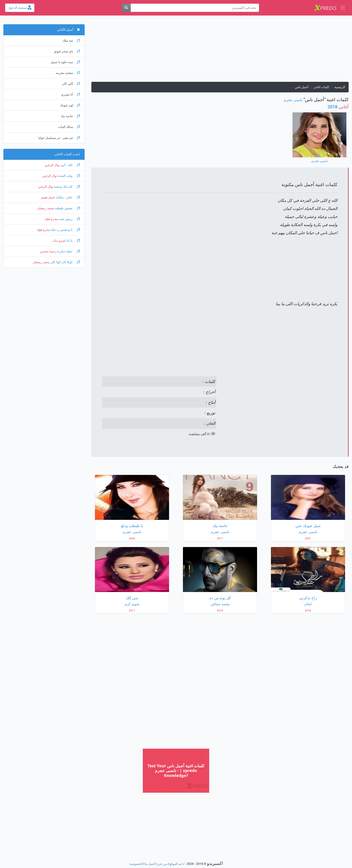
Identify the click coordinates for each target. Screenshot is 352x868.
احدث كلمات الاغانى (67, 154)
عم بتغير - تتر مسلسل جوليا (59, 138)
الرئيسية (340, 87)
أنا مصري (70, 95)
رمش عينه (69, 219)
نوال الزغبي (52, 165)
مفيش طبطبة (67, 208)
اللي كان (71, 84)
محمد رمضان (46, 208)
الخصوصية (136, 864)
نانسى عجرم (293, 100)
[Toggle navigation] (343, 8)
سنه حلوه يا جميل (65, 62)
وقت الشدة (69, 176)
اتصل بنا (150, 864)
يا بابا (73, 241)
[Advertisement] (220, 50)
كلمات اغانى (321, 87)
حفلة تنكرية (68, 251)
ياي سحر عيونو (67, 51)
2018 (338, 107)
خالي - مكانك (67, 197)
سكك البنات (69, 127)
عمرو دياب (59, 241)
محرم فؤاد (52, 219)
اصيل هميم (48, 197)
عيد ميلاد (71, 41)
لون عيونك (70, 105)
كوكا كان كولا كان (65, 262)
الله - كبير (70, 165)
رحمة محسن (48, 251)
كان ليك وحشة (67, 187)
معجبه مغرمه (68, 73)
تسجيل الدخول (20, 8)
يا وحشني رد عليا (65, 230)
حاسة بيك (70, 116)
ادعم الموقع (177, 864)
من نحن (162, 864)
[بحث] (126, 8)
